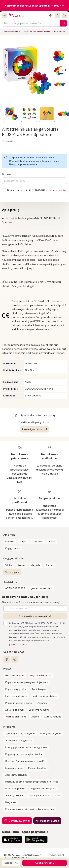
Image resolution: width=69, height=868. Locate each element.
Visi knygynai (12, 572)
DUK (58, 795)
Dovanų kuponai (19, 821)
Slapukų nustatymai (39, 795)
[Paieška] (63, 23)
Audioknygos (39, 689)
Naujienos (11, 802)
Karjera (23, 541)
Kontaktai (38, 541)
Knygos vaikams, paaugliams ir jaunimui (27, 682)
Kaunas (22, 565)
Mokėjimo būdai (14, 768)
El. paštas (7, 174)
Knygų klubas (13, 548)
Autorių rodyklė (53, 717)
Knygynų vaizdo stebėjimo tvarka (24, 754)
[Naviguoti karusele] (62, 70)
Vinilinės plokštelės (16, 717)
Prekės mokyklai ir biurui (19, 703)
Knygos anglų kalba (16, 689)
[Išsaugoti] (11, 863)
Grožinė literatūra (15, 675)
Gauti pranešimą (45, 863)
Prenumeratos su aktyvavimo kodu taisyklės (30, 809)
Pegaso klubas (49, 821)
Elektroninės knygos (16, 696)
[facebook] (7, 659)
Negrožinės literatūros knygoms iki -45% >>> (35, 6)
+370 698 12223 (15, 588)
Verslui (52, 541)
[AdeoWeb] (57, 855)
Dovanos (42, 703)
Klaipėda (36, 565)
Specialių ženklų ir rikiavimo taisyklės (25, 761)
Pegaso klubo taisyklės (43, 789)
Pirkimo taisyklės (37, 768)
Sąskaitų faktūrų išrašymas (20, 734)
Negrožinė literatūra (41, 675)
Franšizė (10, 541)
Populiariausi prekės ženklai (37, 32)
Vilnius (9, 565)
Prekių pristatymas (51, 734)
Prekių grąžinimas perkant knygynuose (26, 747)
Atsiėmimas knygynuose (19, 740)
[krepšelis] (64, 15)
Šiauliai (49, 565)
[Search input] (31, 23)
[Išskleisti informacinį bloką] (50, 15)
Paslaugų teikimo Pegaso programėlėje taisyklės (32, 782)
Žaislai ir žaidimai (12, 32)
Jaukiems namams (39, 710)
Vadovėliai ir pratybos (45, 696)
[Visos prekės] (5, 15)
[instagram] (15, 659)
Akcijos (35, 717)
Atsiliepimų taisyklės (16, 775)
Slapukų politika (14, 795)
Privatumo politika (15, 789)
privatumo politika (56, 190)
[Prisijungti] (57, 15)
